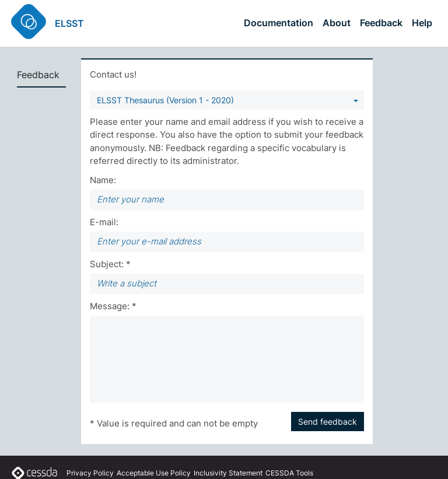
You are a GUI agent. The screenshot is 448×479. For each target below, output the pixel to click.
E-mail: (104, 222)
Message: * (113, 306)
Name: (103, 180)
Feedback (381, 23)
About (337, 23)
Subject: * (110, 264)
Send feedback (328, 422)
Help (422, 23)
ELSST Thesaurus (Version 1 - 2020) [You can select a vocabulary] (165, 100)
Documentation (279, 23)
